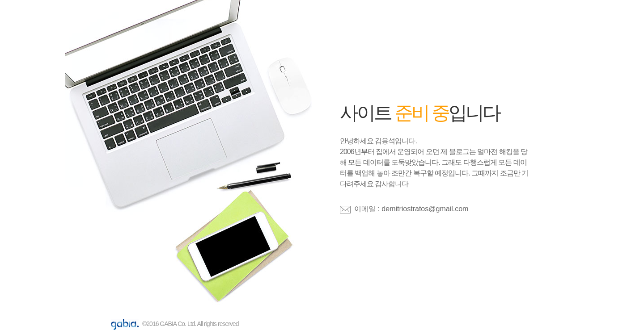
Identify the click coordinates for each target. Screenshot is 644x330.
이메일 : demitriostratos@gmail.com (411, 209)
